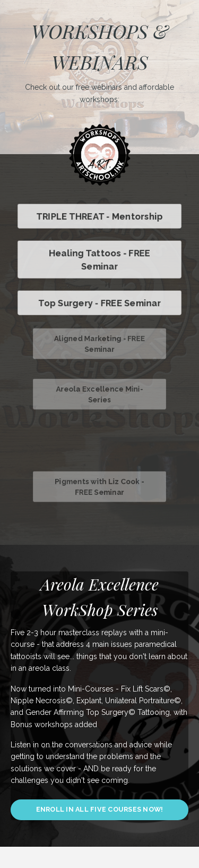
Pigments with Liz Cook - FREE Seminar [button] (99, 487)
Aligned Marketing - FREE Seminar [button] (100, 344)
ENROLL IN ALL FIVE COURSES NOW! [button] (100, 809)
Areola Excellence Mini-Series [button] (99, 394)
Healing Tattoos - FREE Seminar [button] (99, 260)
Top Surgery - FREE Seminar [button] (99, 303)
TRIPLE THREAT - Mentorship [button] (99, 216)
